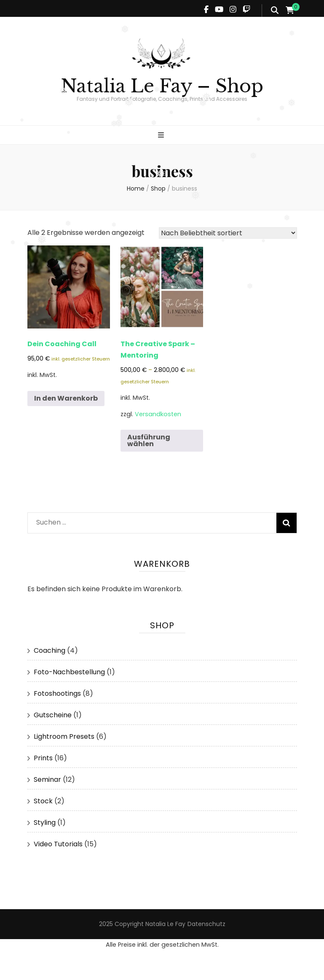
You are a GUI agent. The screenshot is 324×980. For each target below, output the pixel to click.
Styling (45, 822)
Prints (43, 758)
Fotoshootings (57, 693)
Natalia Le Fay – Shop (162, 86)
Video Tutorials (58, 844)
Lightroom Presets (64, 736)
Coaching (50, 650)
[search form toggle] (275, 11)
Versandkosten (158, 414)
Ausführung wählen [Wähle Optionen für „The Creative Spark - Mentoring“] (149, 440)
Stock (43, 801)
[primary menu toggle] (162, 136)
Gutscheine (53, 715)
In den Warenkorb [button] (66, 398)
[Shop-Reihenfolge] (228, 233)
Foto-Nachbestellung (69, 672)
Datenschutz (206, 924)
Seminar (47, 779)
